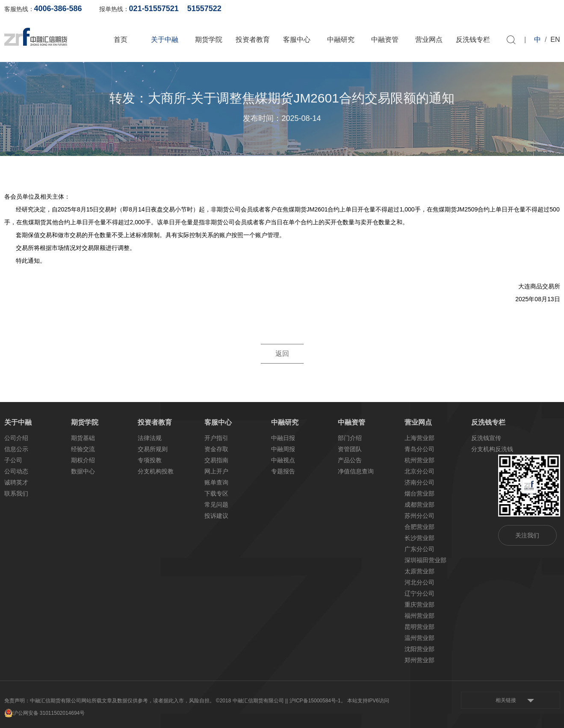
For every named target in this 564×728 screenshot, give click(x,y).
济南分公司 (419, 482)
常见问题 (216, 505)
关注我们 (527, 535)
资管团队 (350, 449)
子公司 (13, 460)
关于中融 (165, 40)
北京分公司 (419, 471)
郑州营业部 (419, 660)
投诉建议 (216, 516)
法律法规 (150, 438)
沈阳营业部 (419, 649)
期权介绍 (83, 460)
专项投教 (150, 460)
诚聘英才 (16, 482)
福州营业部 (419, 616)
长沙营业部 (419, 538)
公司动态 (16, 471)
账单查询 (424, 9)
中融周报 (283, 449)
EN (555, 40)
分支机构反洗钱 (492, 449)
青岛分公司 (419, 449)
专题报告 (283, 471)
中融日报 (283, 438)
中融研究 (341, 40)
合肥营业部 (419, 527)
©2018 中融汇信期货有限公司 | (251, 701)
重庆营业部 (419, 605)
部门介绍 (350, 438)
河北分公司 (419, 582)
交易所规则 (153, 449)
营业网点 (429, 40)
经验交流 (83, 449)
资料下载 (548, 9)
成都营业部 (419, 505)
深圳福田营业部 (425, 560)
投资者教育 (253, 40)
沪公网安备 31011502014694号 (45, 713)
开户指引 (216, 438)
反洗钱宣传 (486, 438)
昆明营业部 (419, 627)
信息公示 (16, 449)
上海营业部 (419, 438)
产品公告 (350, 460)
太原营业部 (419, 571)
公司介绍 (16, 438)
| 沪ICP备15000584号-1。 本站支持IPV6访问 (338, 701)
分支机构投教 (156, 471)
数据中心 (83, 471)
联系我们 (16, 493)
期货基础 (83, 438)
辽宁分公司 (419, 593)
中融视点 (283, 460)
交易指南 (216, 460)
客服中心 (297, 40)
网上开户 (465, 9)
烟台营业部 (419, 493)
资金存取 (216, 449)
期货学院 (209, 40)
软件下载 (507, 9)
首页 (121, 40)
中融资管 (385, 40)
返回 (282, 354)
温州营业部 (419, 638)
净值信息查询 (356, 471)
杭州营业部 (419, 460)
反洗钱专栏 (473, 40)
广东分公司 (419, 549)
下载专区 (216, 493)
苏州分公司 (419, 516)
